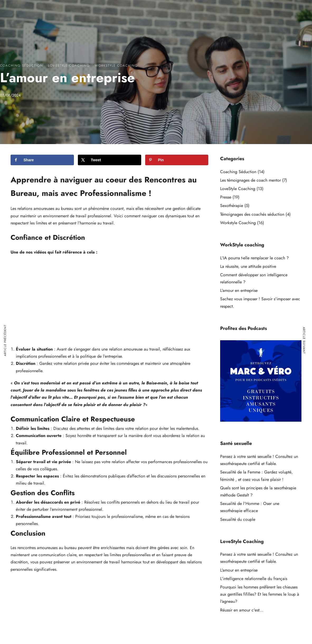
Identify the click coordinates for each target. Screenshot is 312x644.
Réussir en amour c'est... (242, 610)
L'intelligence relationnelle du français (254, 579)
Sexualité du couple (238, 519)
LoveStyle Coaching (69, 66)
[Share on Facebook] (42, 160)
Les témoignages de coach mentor (250, 180)
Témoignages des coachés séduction (252, 214)
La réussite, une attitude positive (248, 266)
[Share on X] (110, 160)
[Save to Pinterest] (177, 160)
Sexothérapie (232, 206)
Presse (226, 197)
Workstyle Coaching (116, 66)
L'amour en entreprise (239, 290)
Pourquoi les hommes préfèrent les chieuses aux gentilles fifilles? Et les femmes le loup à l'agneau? (260, 594)
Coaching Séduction (22, 66)
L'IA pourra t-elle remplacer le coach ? (254, 258)
